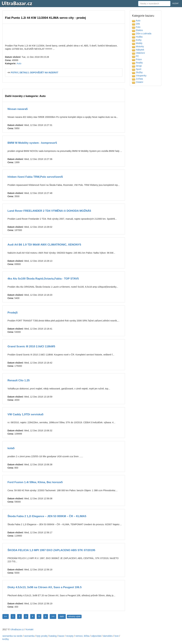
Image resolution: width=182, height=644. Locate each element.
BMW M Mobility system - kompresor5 (32, 143)
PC (135, 56)
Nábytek (138, 50)
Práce (137, 59)
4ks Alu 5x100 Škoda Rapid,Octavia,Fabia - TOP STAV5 (43, 279)
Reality (137, 63)
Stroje (137, 66)
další (62, 616)
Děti (136, 24)
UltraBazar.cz (17, 629)
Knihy (137, 40)
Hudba (137, 37)
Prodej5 (13, 313)
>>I (53, 616)
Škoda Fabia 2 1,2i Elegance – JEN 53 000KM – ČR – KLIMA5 (47, 516)
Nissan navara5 (18, 109)
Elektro (137, 30)
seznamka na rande (12, 636)
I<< (6, 616)
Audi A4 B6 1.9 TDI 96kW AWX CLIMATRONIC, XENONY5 (44, 245)
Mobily (137, 43)
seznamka (29, 636)
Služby (137, 72)
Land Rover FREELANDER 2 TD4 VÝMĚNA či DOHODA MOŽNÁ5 (49, 211)
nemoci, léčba (82, 636)
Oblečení (138, 53)
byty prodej (42, 636)
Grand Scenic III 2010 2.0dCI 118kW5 (31, 346)
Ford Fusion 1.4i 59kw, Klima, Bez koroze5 (35, 482)
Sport (137, 69)
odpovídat (96, 636)
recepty (70, 636)
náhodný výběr (74, 616)
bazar (61, 636)
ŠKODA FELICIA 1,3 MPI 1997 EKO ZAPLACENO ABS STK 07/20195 (51, 550)
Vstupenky (139, 76)
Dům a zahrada (142, 34)
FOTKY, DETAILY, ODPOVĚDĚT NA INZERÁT (35, 73)
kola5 (11, 448)
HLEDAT (175, 3)
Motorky (138, 46)
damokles (108, 636)
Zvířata (137, 79)
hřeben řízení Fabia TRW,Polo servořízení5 (35, 177)
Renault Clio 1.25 (19, 380)
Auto (19, 63)
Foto (136, 27)
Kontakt (29, 629)
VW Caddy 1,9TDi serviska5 (26, 414)
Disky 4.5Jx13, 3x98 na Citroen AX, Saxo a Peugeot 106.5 (45, 587)
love (117, 636)
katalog (53, 636)
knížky (6, 639)
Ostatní (138, 82)
